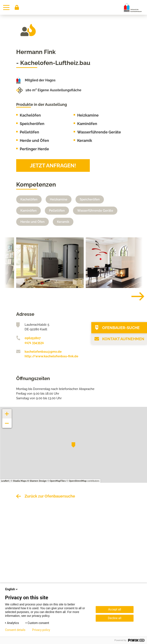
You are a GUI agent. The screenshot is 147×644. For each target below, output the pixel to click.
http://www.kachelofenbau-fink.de (51, 356)
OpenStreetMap (78, 481)
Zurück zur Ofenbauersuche (50, 496)
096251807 (33, 338)
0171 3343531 (34, 343)
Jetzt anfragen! (53, 165)
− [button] (7, 421)
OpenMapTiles (58, 481)
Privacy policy (41, 630)
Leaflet (5, 481)
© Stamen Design (37, 481)
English (12, 589)
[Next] (135, 296)
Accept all (115, 609)
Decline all (115, 618)
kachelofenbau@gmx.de (43, 352)
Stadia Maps (20, 481)
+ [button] (7, 412)
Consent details (15, 630)
